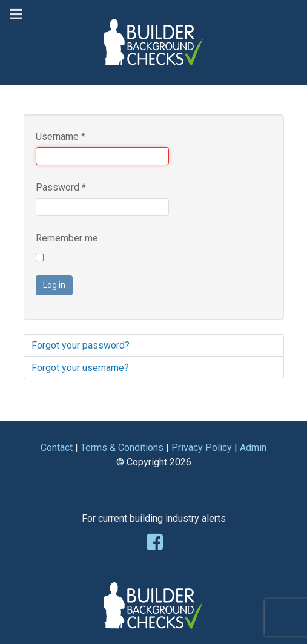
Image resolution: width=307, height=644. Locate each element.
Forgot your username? (80, 368)
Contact (57, 448)
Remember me (67, 238)
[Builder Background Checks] (154, 29)
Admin (253, 448)
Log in (54, 285)
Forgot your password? (81, 345)
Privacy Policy (202, 448)
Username (61, 136)
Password (61, 187)
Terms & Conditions (122, 448)
